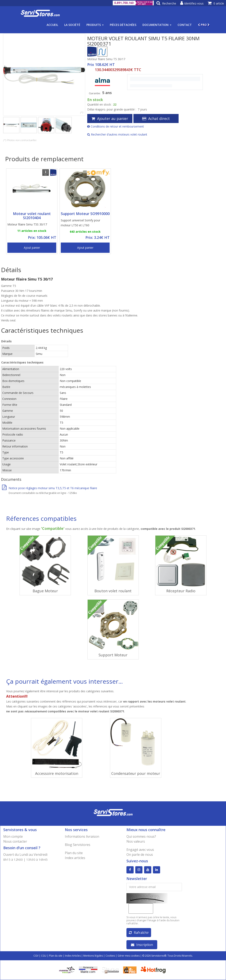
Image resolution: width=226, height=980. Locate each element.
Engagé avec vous (140, 850)
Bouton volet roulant (113, 591)
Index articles (75, 858)
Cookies (110, 956)
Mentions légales (93, 956)
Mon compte (13, 836)
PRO (204, 25)
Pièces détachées (123, 25)
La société (72, 25)
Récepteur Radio (181, 591)
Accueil (52, 25)
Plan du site (74, 853)
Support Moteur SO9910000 (85, 214)
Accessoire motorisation (57, 773)
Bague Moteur (45, 591)
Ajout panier (32, 248)
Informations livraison (82, 836)
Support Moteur (113, 655)
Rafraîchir (139, 933)
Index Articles (73, 956)
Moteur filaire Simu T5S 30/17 (27, 224)
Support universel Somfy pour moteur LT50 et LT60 (80, 223)
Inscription (142, 945)
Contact (185, 25)
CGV (36, 956)
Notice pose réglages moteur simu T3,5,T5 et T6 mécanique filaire (50, 488)
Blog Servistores (78, 845)
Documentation (157, 25)
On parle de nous (140, 855)
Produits (95, 25)
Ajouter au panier (110, 118)
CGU (44, 956)
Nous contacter (15, 841)
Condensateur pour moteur (136, 773)
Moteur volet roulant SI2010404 (32, 216)
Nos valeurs (136, 841)
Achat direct (156, 118)
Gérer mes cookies (129, 956)
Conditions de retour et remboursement (116, 126)
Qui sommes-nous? (141, 836)
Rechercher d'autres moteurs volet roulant (117, 134)
